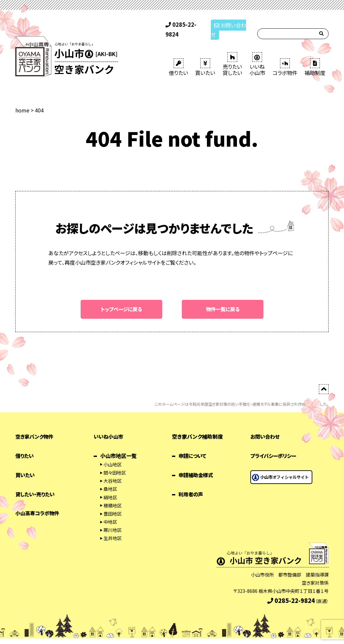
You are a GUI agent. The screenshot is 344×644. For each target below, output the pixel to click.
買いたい (205, 59)
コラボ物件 (285, 59)
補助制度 (315, 59)
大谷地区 (113, 472)
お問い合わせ (230, 25)
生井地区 (113, 530)
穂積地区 (113, 497)
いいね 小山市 (257, 56)
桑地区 (110, 480)
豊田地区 (113, 505)
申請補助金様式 (197, 466)
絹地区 (110, 489)
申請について (193, 447)
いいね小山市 (109, 428)
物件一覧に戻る (223, 300)
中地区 (110, 513)
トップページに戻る (122, 300)
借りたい (178, 59)
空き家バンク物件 (36, 428)
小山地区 (113, 456)
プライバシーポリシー (275, 447)
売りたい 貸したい (232, 56)
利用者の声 (192, 485)
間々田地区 (115, 464)
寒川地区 (113, 521)
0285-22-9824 (185, 25)
